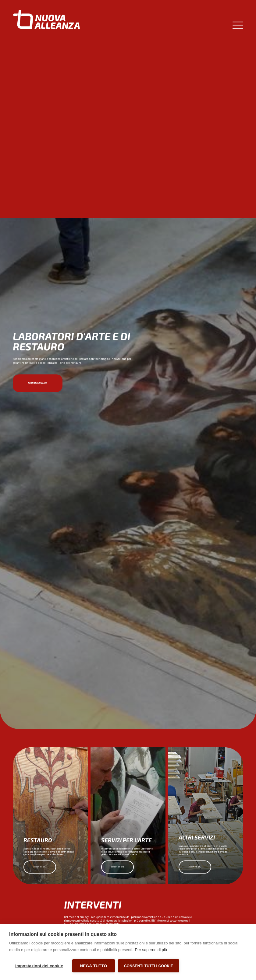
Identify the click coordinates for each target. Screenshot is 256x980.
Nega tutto (93, 966)
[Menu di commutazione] (238, 25)
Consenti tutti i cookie (149, 966)
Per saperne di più (151, 950)
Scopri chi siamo (38, 383)
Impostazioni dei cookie (39, 966)
